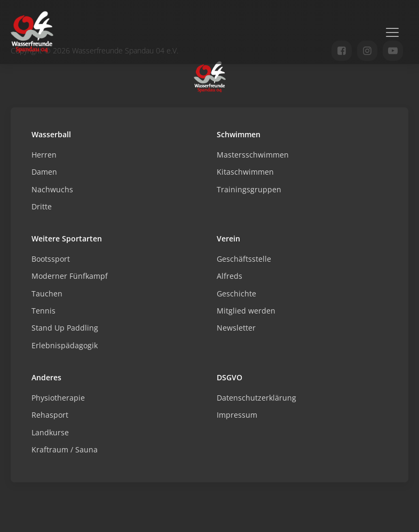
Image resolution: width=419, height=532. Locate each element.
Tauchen (47, 294)
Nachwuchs (52, 189)
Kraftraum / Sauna (65, 449)
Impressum (237, 415)
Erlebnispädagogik (65, 345)
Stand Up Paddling (65, 328)
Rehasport (50, 415)
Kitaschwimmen (245, 172)
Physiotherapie (58, 398)
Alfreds (230, 276)
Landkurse (50, 432)
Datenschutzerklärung (256, 398)
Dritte (42, 206)
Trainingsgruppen (249, 189)
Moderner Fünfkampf (70, 276)
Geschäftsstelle (244, 259)
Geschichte (236, 294)
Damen (44, 172)
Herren (44, 155)
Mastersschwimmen (253, 155)
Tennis (44, 311)
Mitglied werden (246, 311)
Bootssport (51, 259)
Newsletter (236, 328)
